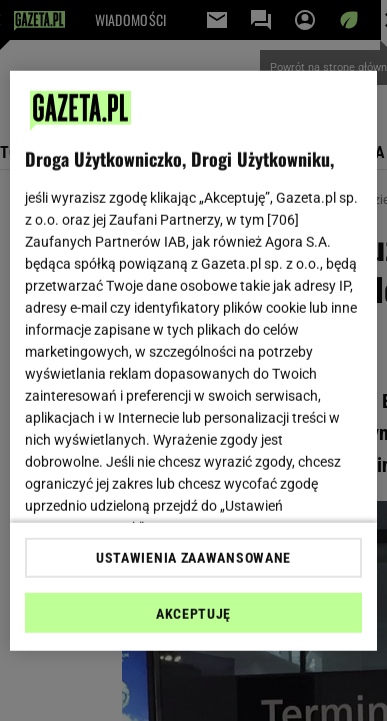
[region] (194, 360)
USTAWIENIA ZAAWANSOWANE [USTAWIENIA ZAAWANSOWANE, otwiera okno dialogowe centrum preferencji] (193, 558)
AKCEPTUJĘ (193, 614)
